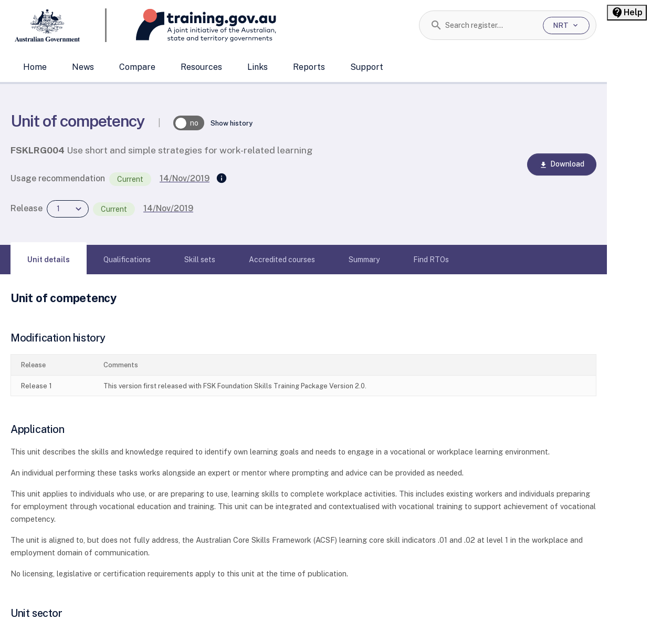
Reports (309, 67)
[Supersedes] (222, 179)
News (83, 67)
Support (367, 67)
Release (27, 208)
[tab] (49, 260)
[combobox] (490, 25)
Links (258, 67)
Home (35, 67)
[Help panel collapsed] (627, 13)
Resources (201, 67)
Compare (137, 67)
